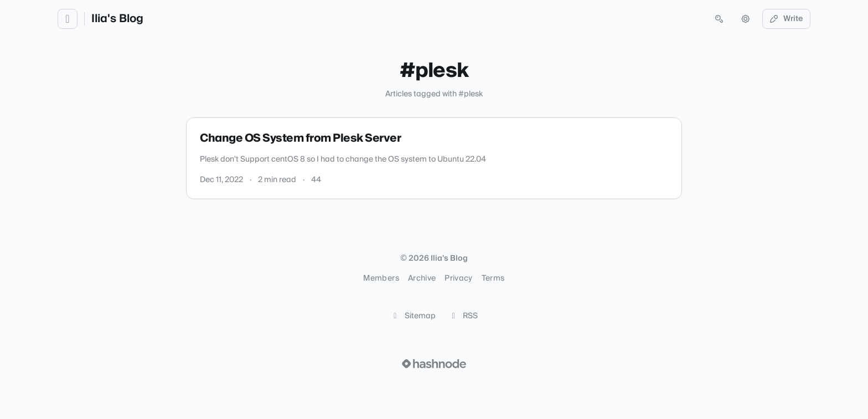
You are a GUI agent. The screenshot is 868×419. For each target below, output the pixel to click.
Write (787, 19)
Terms (493, 278)
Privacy (458, 278)
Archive (422, 278)
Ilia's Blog (117, 19)
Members (381, 278)
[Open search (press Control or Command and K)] (719, 19)
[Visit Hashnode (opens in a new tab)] (434, 364)
